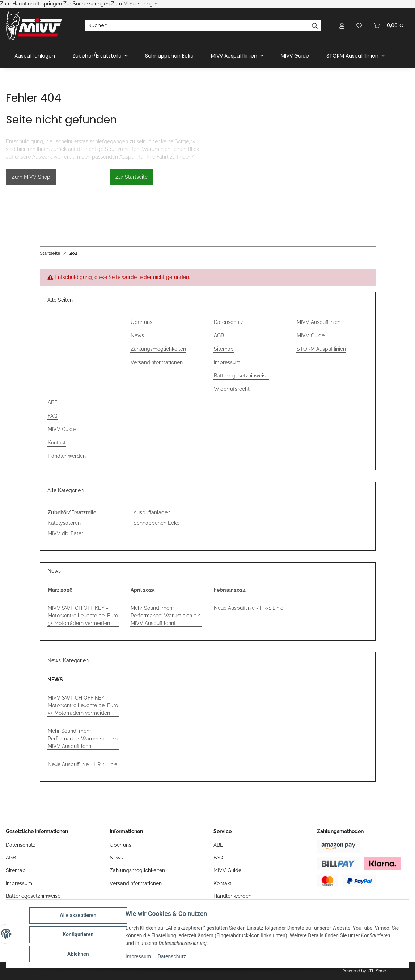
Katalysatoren (64, 523)
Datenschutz (173, 958)
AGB (219, 335)
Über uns (141, 322)
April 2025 (143, 590)
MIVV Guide (295, 56)
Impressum (140, 958)
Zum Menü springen (135, 4)
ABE (53, 402)
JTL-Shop (377, 971)
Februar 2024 (230, 590)
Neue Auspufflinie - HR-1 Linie (249, 608)
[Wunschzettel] (359, 26)
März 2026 (60, 590)
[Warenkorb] (389, 26)
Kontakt (57, 443)
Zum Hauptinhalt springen (32, 4)
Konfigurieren (79, 935)
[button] (342, 26)
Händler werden (67, 456)
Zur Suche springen (87, 4)
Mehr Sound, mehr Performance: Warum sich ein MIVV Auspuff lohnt (166, 616)
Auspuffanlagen (152, 512)
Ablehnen (79, 954)
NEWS (55, 680)
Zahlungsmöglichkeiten (158, 349)
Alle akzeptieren (79, 917)
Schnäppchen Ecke (156, 523)
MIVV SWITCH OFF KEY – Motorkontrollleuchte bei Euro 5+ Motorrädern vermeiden (83, 616)
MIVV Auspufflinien (319, 322)
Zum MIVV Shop (31, 177)
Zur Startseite (132, 177)
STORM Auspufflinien (321, 349)
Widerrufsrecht (232, 389)
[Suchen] (197, 26)
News (137, 335)
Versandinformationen (157, 362)
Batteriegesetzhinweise (241, 376)
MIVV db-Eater (65, 533)
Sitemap (224, 349)
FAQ (52, 416)
